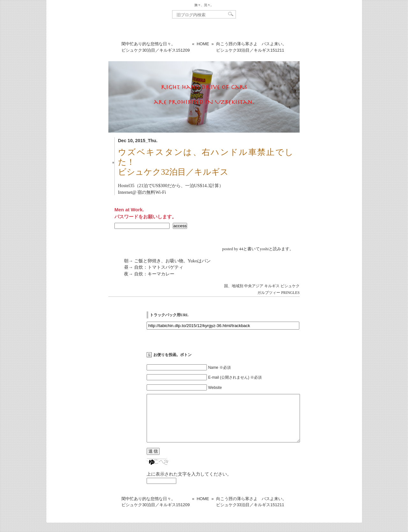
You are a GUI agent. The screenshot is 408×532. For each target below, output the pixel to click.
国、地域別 (234, 286)
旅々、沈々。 (204, 5)
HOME (203, 44)
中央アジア (254, 286)
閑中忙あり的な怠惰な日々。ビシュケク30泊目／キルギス (156, 47)
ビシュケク (290, 286)
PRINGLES (290, 293)
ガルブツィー (269, 293)
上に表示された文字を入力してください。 (189, 484)
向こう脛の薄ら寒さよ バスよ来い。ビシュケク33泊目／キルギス (251, 47)
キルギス (272, 286)
